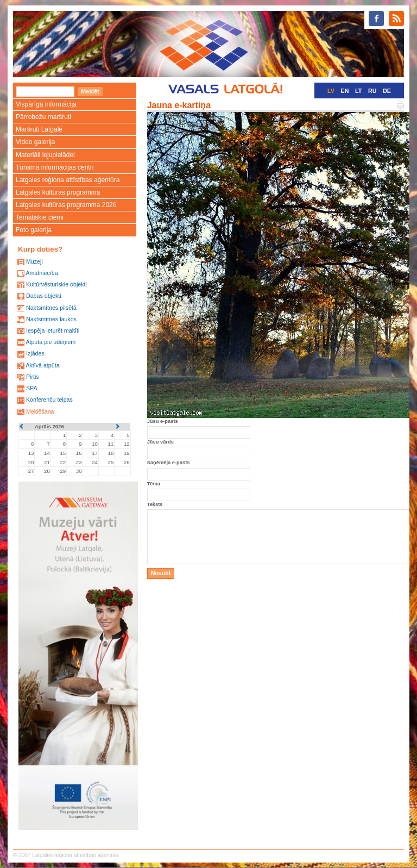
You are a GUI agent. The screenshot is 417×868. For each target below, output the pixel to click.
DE (387, 91)
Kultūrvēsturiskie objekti (56, 284)
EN (345, 91)
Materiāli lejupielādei (45, 155)
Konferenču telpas (49, 399)
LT (358, 91)
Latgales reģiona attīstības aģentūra (68, 180)
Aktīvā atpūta (42, 365)
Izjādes (35, 353)
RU (372, 91)
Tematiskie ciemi (40, 217)
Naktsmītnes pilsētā (51, 308)
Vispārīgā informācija (46, 104)
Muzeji (34, 261)
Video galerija (36, 142)
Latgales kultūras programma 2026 (66, 205)
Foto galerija (34, 230)
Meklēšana (40, 411)
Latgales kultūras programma (58, 192)
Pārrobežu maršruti (43, 117)
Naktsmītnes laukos (51, 319)
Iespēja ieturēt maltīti (53, 330)
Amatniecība (42, 273)
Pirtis (33, 377)
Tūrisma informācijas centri (55, 167)
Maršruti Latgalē (39, 129)
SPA (32, 388)
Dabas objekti (44, 296)
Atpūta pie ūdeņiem (50, 342)
